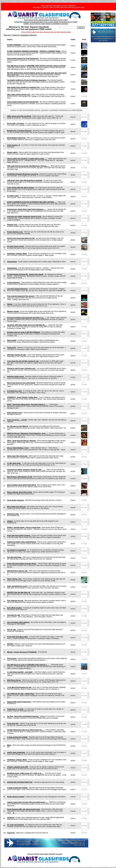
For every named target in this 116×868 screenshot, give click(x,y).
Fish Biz (36, 854)
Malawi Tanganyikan (60, 22)
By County (42, 24)
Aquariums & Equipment (31, 22)
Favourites (59, 854)
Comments (65, 24)
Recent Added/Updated (41, 20)
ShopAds (52, 854)
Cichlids (75, 22)
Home (26, 20)
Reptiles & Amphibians (53, 24)
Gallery (46, 854)
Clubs (41, 854)
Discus (70, 22)
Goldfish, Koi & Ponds (31, 24)
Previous (30, 854)
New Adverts (54, 20)
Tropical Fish (18, 22)
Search (31, 20)
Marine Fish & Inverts (46, 22)
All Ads (60, 20)
